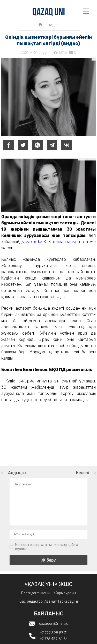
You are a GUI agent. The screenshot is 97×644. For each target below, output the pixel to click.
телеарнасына (66, 242)
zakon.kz (34, 242)
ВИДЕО (53, 25)
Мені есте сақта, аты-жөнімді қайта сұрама (47, 547)
